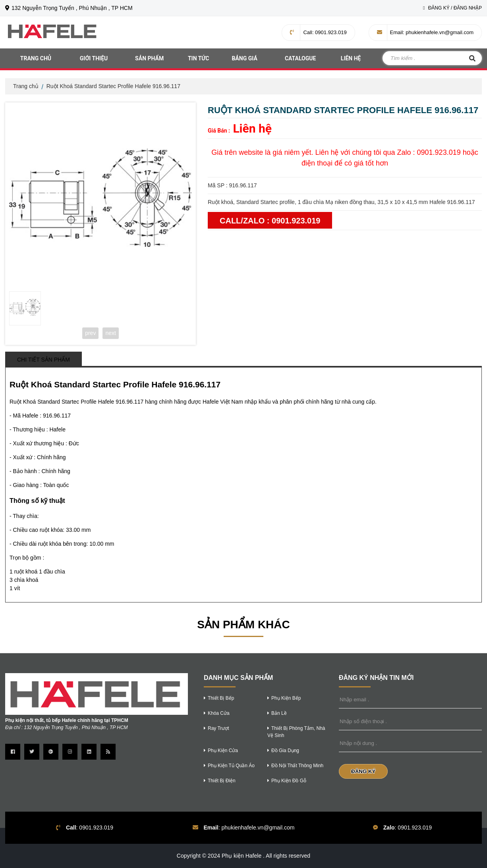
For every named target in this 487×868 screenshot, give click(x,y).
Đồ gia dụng (283, 751)
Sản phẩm (149, 58)
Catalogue (301, 58)
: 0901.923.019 (318, 32)
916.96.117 (57, 416)
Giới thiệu (94, 58)
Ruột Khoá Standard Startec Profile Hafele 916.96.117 (113, 86)
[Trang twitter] (32, 752)
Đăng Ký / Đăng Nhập (452, 8)
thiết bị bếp (219, 698)
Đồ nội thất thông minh (295, 766)
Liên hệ (351, 58)
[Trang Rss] (108, 752)
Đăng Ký (363, 771)
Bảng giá (244, 58)
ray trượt (216, 728)
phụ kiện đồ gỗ (287, 781)
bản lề (277, 713)
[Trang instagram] (70, 752)
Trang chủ (36, 58)
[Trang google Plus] (51, 752)
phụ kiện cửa (221, 751)
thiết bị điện (220, 781)
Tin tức (199, 58)
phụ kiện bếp (284, 698)
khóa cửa (217, 713)
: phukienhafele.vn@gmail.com (425, 32)
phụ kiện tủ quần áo (229, 766)
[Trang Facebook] (13, 752)
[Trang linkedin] (89, 752)
